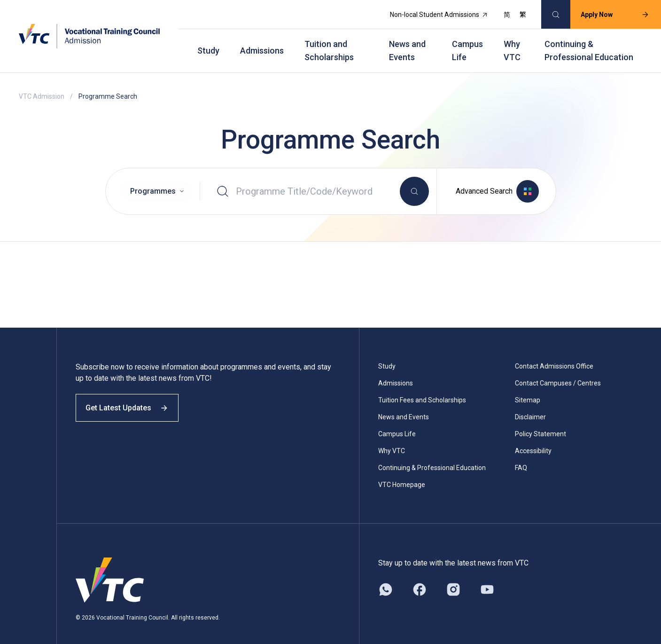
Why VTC (512, 43)
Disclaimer (530, 405)
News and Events (407, 43)
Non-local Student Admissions (432, 12)
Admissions (262, 43)
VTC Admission (42, 85)
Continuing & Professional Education (589, 43)
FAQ (521, 456)
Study (208, 43)
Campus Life (467, 43)
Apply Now (608, 12)
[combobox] (157, 182)
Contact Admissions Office (554, 354)
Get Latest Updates (132, 403)
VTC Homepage (402, 473)
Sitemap (528, 388)
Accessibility (533, 439)
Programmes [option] (153, 182)
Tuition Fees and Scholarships (422, 388)
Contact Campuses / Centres (558, 371)
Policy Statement (540, 422)
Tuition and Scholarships (329, 43)
